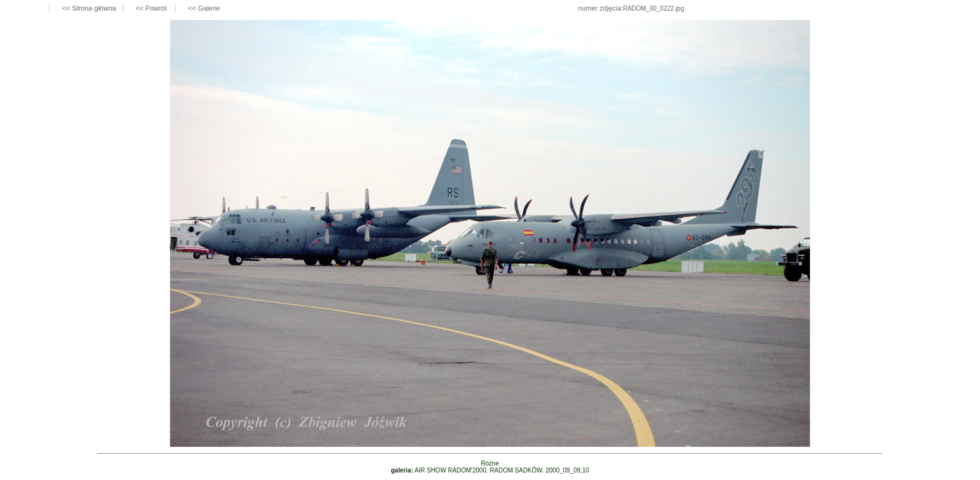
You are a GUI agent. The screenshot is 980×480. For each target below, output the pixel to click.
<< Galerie (204, 8)
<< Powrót (152, 8)
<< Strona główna (89, 8)
